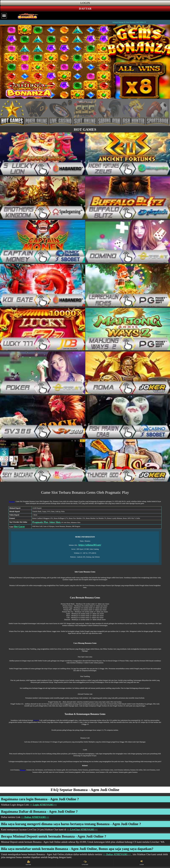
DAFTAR (28, 862)
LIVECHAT (85, 862)
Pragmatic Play (40, 522)
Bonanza (12, 501)
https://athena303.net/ (90, 545)
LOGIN (142, 862)
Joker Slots (55, 522)
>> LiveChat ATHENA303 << (82, 830)
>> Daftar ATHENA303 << (35, 817)
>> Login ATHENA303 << (43, 805)
